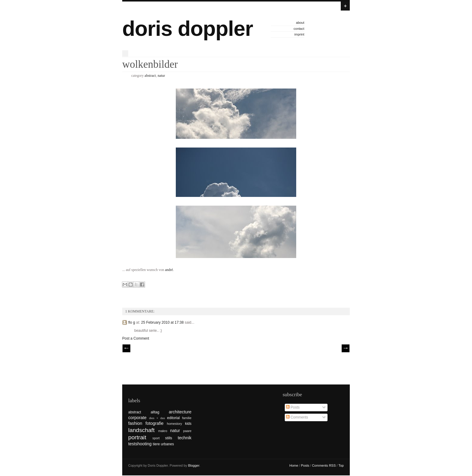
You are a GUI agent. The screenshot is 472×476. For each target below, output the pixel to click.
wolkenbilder (150, 64)
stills (169, 438)
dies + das (157, 418)
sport (156, 438)
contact (299, 29)
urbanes (167, 444)
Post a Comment (136, 338)
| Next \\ (346, 348)
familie (187, 418)
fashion (135, 423)
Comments (297, 417)
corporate (137, 418)
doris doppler (188, 29)
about (300, 23)
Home (294, 465)
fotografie (154, 423)
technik (185, 438)
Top (341, 465)
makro (163, 431)
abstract (150, 76)
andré (169, 270)
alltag (155, 412)
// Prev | (126, 348)
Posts (293, 407)
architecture (180, 412)
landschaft (141, 430)
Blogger (194, 465)
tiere (156, 444)
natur (161, 76)
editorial (173, 418)
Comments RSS (324, 465)
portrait (137, 437)
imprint (299, 34)
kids (188, 424)
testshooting (140, 444)
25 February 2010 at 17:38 (163, 322)
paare (187, 431)
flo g (132, 322)
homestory (174, 424)
